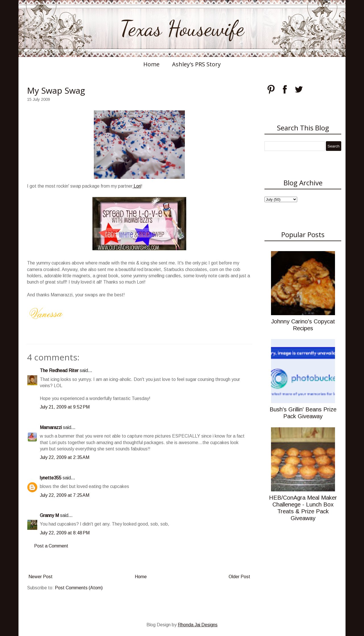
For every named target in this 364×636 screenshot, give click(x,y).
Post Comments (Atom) (79, 588)
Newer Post (41, 577)
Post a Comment (51, 546)
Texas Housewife (182, 28)
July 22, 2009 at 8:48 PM (65, 533)
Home (151, 64)
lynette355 (51, 478)
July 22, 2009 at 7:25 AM (65, 495)
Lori (137, 186)
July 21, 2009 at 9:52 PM (65, 407)
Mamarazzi (51, 427)
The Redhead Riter (59, 371)
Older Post (239, 577)
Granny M (49, 515)
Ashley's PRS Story (196, 64)
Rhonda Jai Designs (198, 625)
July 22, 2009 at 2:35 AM (65, 457)
